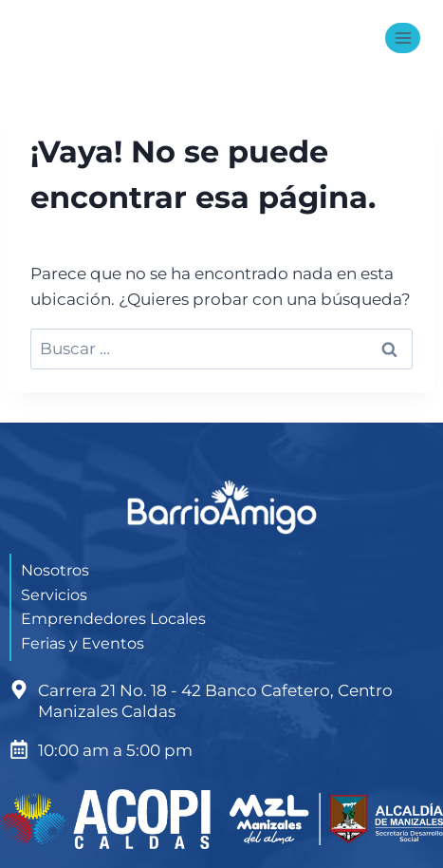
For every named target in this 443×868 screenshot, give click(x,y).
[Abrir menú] (403, 38)
